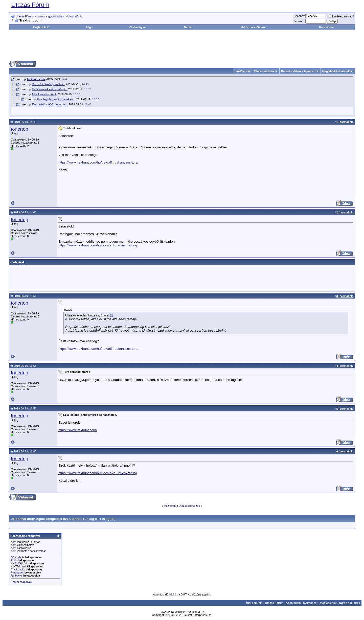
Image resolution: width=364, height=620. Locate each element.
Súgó (89, 27)
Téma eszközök (264, 71)
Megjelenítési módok (336, 71)
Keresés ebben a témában (298, 71)
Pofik (14, 560)
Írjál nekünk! (254, 603)
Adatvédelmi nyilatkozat (302, 603)
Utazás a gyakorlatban (50, 16)
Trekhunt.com (36, 79)
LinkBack (241, 71)
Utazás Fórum (30, 5)
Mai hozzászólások (253, 27)
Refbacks (17, 576)
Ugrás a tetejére (349, 603)
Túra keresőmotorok (44, 94)
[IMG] (18, 563)
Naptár (188, 27)
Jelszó (298, 21)
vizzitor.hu (170, 506)
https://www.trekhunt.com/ (78, 430)
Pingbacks (17, 572)
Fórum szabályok (21, 582)
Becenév (299, 16)
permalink (346, 122)
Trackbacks (18, 569)
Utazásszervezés (189, 506)
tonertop (19, 129)
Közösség (137, 27)
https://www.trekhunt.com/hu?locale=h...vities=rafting (98, 245)
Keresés (326, 27)
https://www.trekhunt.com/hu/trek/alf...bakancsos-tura (98, 162)
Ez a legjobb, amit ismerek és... (56, 99)
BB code (16, 557)
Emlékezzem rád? (341, 16)
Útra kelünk (75, 16)
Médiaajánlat (328, 603)
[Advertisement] (182, 45)
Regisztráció (41, 27)
